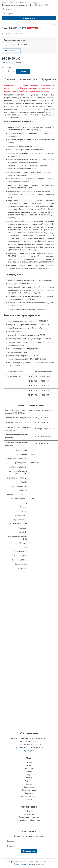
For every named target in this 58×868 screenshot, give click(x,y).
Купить (23, 71)
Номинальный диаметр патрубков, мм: (18, 472)
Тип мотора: (23, 490)
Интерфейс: (23, 532)
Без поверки (13, 50)
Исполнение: (22, 454)
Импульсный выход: (19, 524)
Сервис (29, 765)
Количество (6, 67)
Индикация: (23, 528)
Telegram (29, 751)
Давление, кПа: (21, 564)
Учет (29, 811)
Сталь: (25, 511)
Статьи (29, 778)
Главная (5, 3)
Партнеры (29, 781)
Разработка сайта (21, 864)
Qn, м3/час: (23, 568)
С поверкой (18, 45)
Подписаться (29, 18)
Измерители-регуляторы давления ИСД (16, 5)
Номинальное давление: (17, 495)
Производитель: (21, 463)
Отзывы (29, 784)
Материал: (23, 543)
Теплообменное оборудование (29, 820)
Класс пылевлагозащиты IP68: (17, 538)
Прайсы (29, 799)
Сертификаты (29, 787)
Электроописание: (20, 486)
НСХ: (25, 547)
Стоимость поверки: (19, 499)
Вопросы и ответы (29, 790)
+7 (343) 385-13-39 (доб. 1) (29, 745)
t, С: (26, 503)
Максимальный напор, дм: (16, 478)
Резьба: (24, 482)
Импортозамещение (29, 796)
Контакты (29, 793)
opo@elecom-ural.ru (29, 742)
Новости (29, 772)
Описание (10, 79)
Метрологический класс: (17, 459)
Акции (29, 775)
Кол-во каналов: (21, 552)
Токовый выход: (21, 515)
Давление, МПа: (21, 556)
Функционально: (21, 520)
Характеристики (29, 79)
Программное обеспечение (29, 817)
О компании (29, 769)
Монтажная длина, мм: (18, 467)
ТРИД (35, 3)
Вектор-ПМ (18, 34)
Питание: (24, 507)
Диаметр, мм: (22, 450)
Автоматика (25, 3)
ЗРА (29, 823)
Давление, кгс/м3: (20, 560)
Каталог (14, 3)
